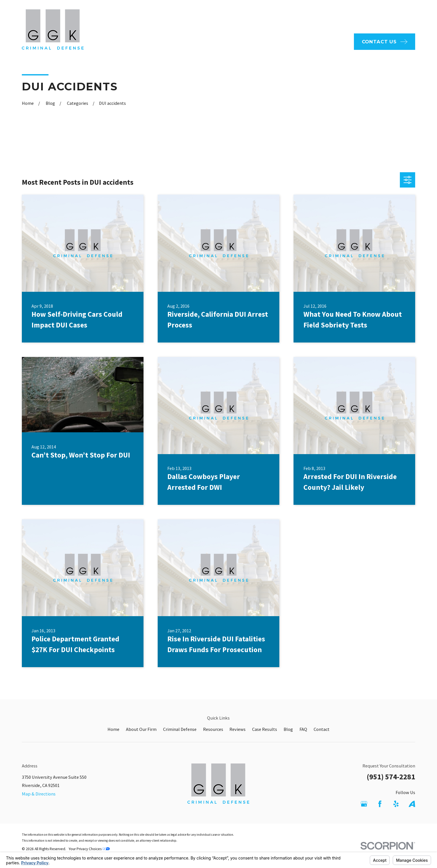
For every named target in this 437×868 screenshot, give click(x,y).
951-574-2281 (387, 17)
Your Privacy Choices (89, 849)
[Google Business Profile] (364, 804)
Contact (322, 729)
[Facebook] (380, 804)
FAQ (234, 16)
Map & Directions (39, 794)
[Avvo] (412, 804)
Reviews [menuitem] (335, 41)
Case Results (265, 729)
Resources (213, 729)
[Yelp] (396, 804)
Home (113, 729)
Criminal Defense (180, 729)
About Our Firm (141, 729)
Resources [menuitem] (304, 41)
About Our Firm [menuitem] (212, 41)
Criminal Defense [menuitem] (261, 41)
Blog (288, 729)
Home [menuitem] (178, 41)
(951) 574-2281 (391, 777)
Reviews (237, 729)
